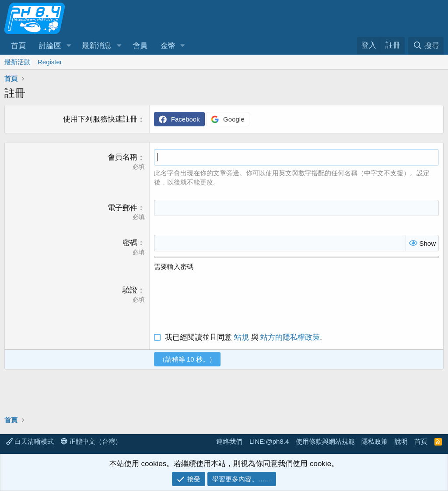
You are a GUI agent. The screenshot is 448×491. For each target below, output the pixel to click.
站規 (241, 337)
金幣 (168, 46)
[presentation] (220, 302)
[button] (69, 46)
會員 (140, 46)
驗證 (130, 290)
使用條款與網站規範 (325, 441)
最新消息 (97, 46)
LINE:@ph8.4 (269, 441)
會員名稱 (122, 157)
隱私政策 (374, 441)
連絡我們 (229, 441)
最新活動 (17, 62)
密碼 (130, 243)
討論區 (50, 46)
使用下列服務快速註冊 (100, 119)
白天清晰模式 (30, 441)
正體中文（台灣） (91, 441)
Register (50, 62)
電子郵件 (122, 208)
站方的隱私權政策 (290, 337)
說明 (401, 441)
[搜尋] (426, 46)
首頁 (18, 46)
